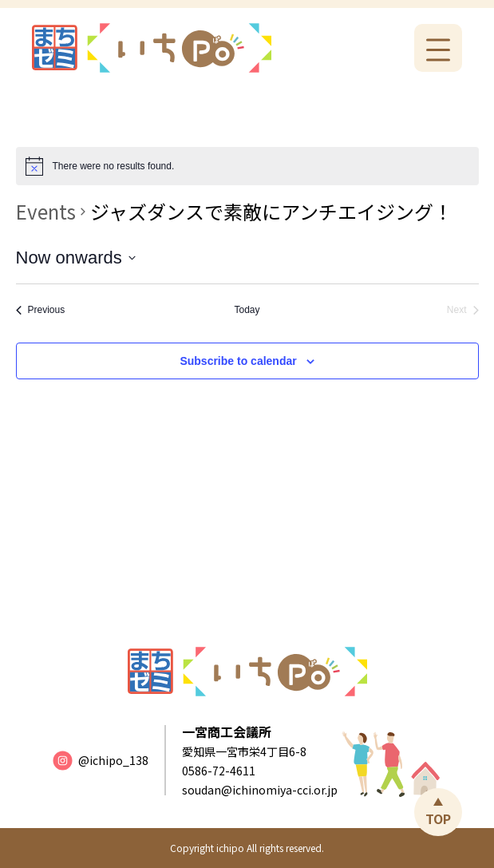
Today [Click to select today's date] (247, 310)
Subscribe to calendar (238, 361)
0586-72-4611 (219, 771)
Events (46, 212)
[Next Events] (463, 310)
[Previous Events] (41, 310)
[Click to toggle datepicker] (76, 258)
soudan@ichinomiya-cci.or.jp (260, 790)
